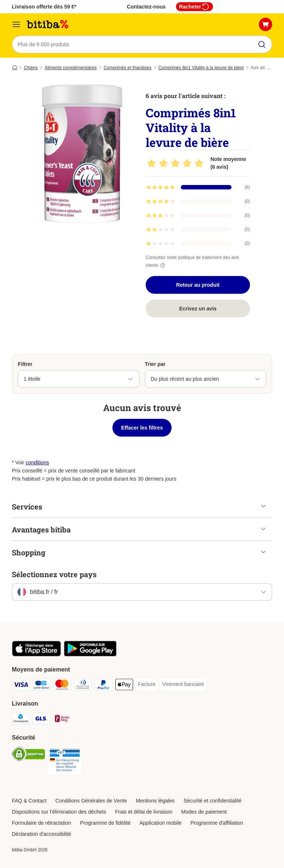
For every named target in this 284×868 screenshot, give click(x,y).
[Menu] (16, 24)
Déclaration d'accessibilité (42, 834)
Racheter (195, 7)
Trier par (155, 364)
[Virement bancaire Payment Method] (183, 684)
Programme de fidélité (105, 823)
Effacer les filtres (142, 428)
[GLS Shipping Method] (41, 720)
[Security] (28, 755)
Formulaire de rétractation (41, 823)
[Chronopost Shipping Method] (21, 720)
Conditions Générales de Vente (91, 801)
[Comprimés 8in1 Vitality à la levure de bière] (82, 154)
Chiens (31, 68)
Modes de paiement (204, 812)
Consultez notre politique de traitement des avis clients (192, 262)
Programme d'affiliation (217, 823)
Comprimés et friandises (127, 68)
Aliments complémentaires (71, 68)
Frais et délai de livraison (144, 812)
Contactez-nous (146, 7)
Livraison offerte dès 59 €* (44, 7)
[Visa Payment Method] (21, 686)
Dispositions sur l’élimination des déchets (59, 812)
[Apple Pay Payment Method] (124, 686)
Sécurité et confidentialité (212, 801)
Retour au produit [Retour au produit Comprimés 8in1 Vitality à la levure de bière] (198, 285)
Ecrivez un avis (198, 309)
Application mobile (160, 823)
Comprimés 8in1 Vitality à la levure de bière (201, 68)
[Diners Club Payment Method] (83, 686)
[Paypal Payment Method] (104, 686)
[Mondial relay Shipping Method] (62, 720)
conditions (37, 462)
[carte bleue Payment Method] (41, 686)
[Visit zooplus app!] (36, 655)
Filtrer (25, 364)
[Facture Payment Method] (147, 684)
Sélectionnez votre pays (54, 574)
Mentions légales (155, 801)
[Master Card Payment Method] (62, 686)
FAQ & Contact (29, 801)
